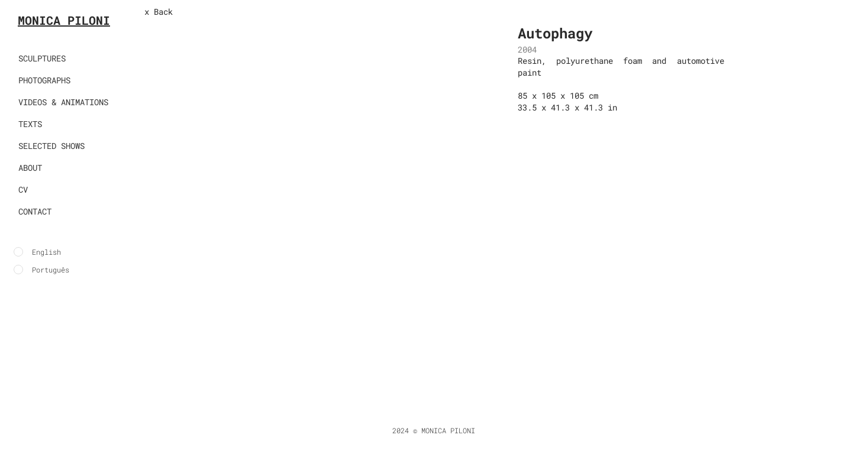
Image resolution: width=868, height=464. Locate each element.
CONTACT (35, 211)
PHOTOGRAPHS (44, 80)
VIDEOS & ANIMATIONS (63, 102)
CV (23, 189)
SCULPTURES (42, 58)
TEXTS (30, 124)
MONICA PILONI (64, 20)
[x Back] (183, 12)
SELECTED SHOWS (51, 146)
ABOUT (30, 168)
